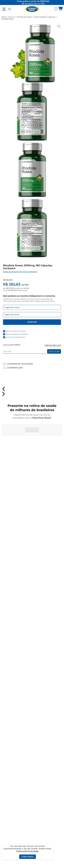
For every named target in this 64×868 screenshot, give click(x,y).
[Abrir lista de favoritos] (56, 9)
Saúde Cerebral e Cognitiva (44, 17)
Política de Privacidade (27, 851)
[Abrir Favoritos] (56, 9)
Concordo (28, 857)
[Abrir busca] (10, 9)
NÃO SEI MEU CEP (53, 345)
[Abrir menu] (4, 9)
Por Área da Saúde (24, 17)
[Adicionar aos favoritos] (59, 26)
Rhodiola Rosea (7, 19)
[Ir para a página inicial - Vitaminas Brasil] (32, 9)
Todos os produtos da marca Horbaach (20, 272)
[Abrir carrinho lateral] (61, 9)
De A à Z (12, 17)
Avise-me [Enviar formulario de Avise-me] (32, 322)
